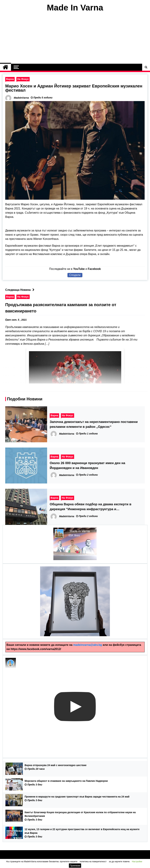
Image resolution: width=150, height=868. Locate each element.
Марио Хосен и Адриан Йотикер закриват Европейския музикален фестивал (74, 88)
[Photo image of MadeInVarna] (11, 663)
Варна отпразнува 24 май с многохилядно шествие (56, 765)
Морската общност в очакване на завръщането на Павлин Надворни (66, 781)
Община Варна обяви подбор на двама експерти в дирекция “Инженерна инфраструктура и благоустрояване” (91, 507)
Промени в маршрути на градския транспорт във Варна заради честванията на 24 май (77, 797)
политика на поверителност (93, 862)
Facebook (94, 269)
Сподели (75, 275)
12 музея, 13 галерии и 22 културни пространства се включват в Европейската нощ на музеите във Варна (82, 831)
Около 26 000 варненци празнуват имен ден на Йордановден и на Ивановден (87, 465)
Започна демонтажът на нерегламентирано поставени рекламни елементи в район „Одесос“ (94, 424)
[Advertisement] (75, 38)
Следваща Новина (21, 290)
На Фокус (23, 79)
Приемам (75, 866)
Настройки (137, 862)
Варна (10, 79)
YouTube (79, 269)
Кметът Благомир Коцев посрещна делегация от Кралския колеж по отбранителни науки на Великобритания (80, 814)
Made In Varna (75, 8)
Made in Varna (80, 531)
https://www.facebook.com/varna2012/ (36, 649)
